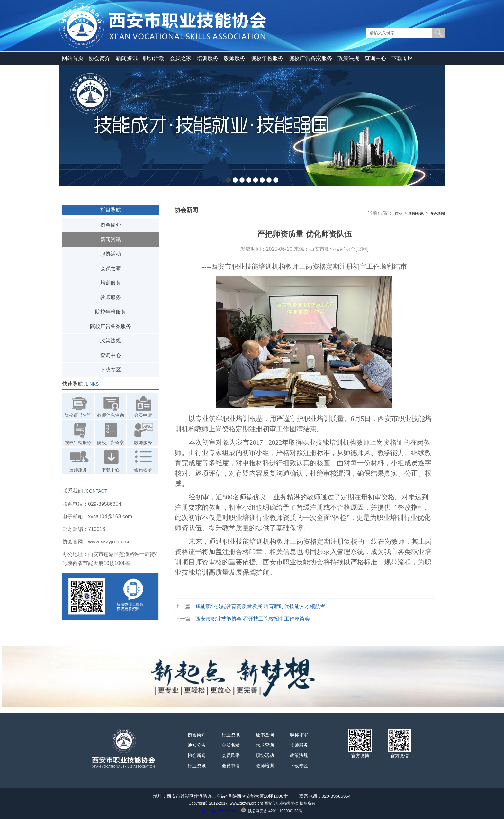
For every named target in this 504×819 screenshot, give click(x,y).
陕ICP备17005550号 (219, 811)
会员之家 (181, 58)
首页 (399, 214)
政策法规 (348, 58)
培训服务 (208, 58)
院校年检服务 (267, 58)
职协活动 (154, 58)
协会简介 (100, 58)
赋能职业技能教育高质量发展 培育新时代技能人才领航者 (260, 606)
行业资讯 (197, 766)
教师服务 (235, 58)
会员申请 (231, 766)
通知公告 (197, 745)
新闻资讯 (127, 58)
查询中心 (375, 58)
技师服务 (299, 745)
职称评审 (299, 735)
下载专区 (402, 58)
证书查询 (265, 735)
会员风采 (231, 755)
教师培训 (265, 766)
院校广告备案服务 (310, 58)
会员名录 (231, 745)
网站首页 (73, 58)
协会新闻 (437, 214)
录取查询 (265, 745)
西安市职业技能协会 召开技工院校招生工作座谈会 (253, 619)
